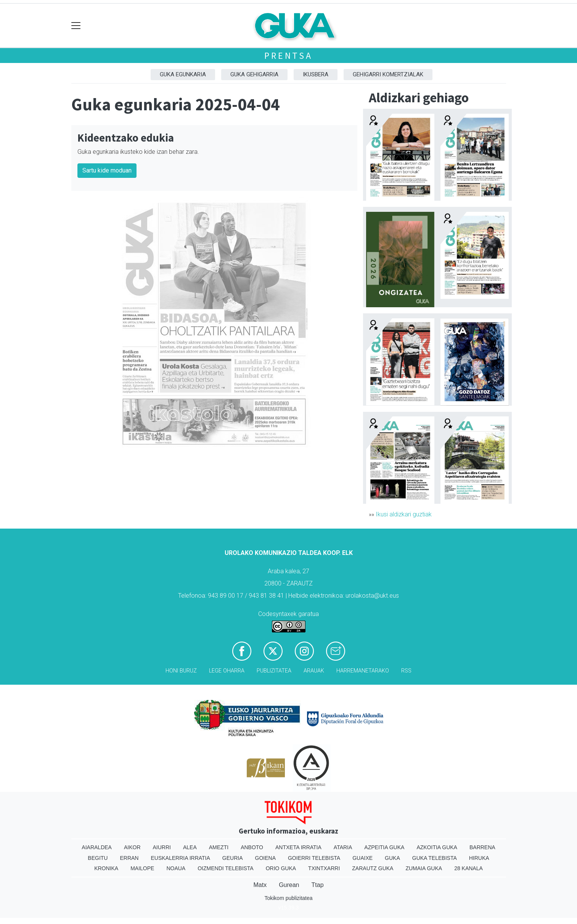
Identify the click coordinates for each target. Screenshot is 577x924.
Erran (129, 858)
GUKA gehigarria (254, 74)
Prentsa (288, 56)
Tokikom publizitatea (288, 898)
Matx (260, 885)
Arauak (314, 671)
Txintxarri (324, 868)
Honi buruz (181, 671)
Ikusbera (316, 74)
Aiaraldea (97, 847)
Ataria (343, 847)
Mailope (142, 868)
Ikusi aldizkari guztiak (404, 514)
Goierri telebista (314, 858)
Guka (392, 858)
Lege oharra (227, 671)
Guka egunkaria (183, 74)
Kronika (106, 868)
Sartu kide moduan (107, 170)
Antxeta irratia (298, 847)
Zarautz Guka (373, 868)
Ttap (318, 885)
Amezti (219, 847)
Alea (190, 847)
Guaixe (362, 858)
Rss (406, 671)
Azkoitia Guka (437, 847)
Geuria (233, 858)
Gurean (289, 885)
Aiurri (162, 847)
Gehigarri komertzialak (388, 74)
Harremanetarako (363, 671)
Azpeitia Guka (384, 847)
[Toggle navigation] (76, 26)
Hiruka (479, 858)
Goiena (265, 858)
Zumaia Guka (424, 868)
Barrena (482, 847)
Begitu (98, 858)
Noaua (176, 868)
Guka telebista (435, 858)
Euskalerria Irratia (180, 858)
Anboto (252, 847)
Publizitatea (274, 671)
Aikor (132, 847)
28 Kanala (469, 868)
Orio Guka (281, 868)
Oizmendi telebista (226, 868)
